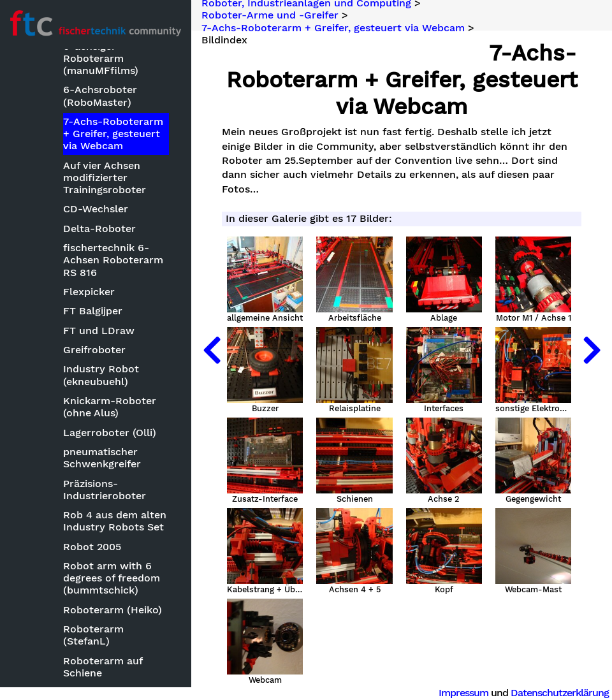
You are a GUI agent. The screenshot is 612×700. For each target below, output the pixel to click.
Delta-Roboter (99, 229)
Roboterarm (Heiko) (113, 610)
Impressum (463, 693)
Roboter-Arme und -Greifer (270, 15)
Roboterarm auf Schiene (103, 667)
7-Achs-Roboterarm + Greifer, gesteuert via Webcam (113, 134)
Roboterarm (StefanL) (93, 635)
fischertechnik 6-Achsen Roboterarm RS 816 (113, 260)
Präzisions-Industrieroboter (105, 490)
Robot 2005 (92, 547)
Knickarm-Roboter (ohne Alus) (110, 407)
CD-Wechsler (96, 209)
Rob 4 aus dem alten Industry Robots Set (115, 521)
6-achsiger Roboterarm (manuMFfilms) (101, 58)
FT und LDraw (99, 331)
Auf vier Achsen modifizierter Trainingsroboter (105, 178)
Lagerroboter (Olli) (110, 433)
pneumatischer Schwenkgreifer (102, 458)
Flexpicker (89, 292)
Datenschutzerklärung (560, 693)
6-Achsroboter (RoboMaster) (100, 96)
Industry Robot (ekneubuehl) (101, 375)
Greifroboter (94, 350)
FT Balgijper (93, 311)
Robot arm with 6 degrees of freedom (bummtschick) (112, 578)
